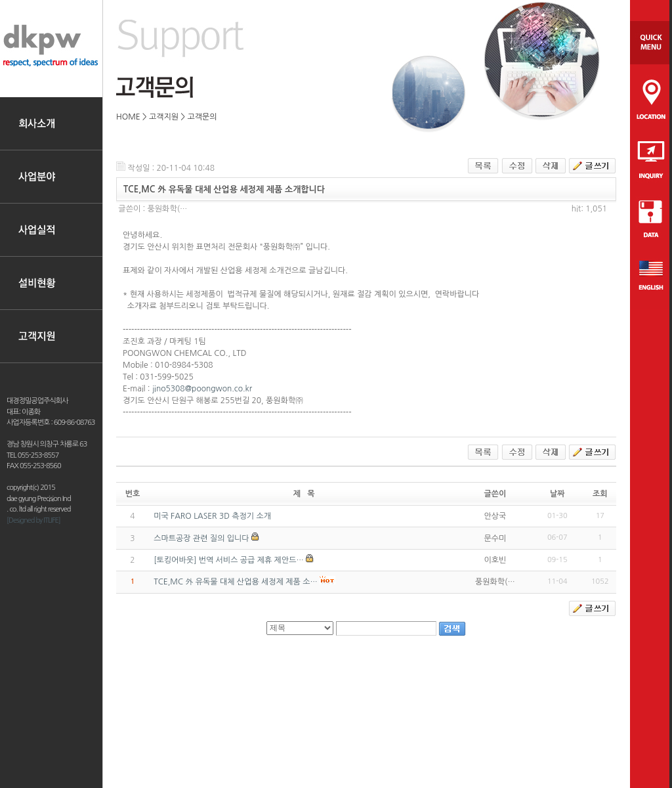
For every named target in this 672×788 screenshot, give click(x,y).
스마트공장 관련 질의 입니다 (201, 538)
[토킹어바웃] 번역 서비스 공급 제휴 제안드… (229, 560)
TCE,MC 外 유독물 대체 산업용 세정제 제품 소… (236, 582)
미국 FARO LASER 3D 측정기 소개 (212, 516)
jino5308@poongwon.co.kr (202, 389)
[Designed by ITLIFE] (33, 520)
